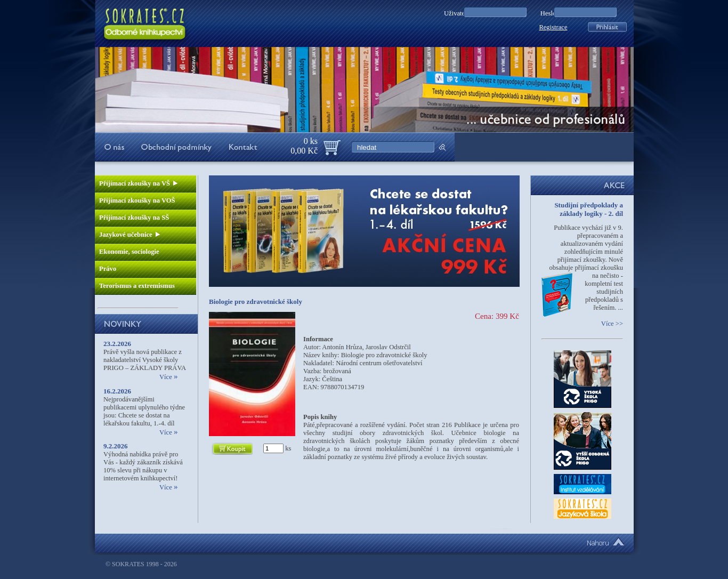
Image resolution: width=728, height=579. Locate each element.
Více (168, 377)
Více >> (612, 324)
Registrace (553, 27)
